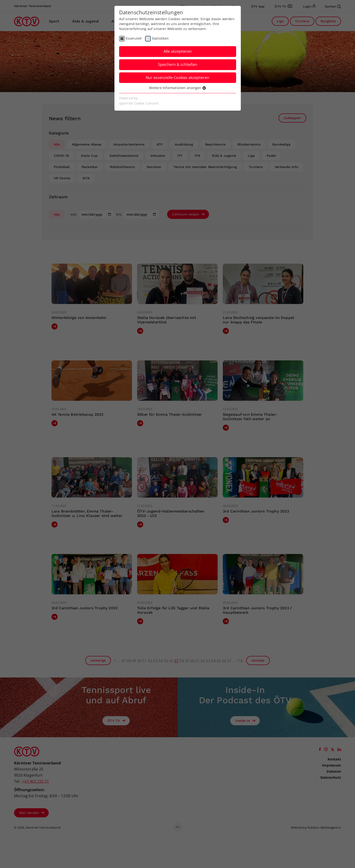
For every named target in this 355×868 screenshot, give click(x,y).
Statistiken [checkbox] (160, 38)
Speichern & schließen (178, 64)
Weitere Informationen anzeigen (177, 88)
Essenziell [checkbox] (134, 38)
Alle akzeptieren (178, 51)
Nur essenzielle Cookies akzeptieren (177, 78)
